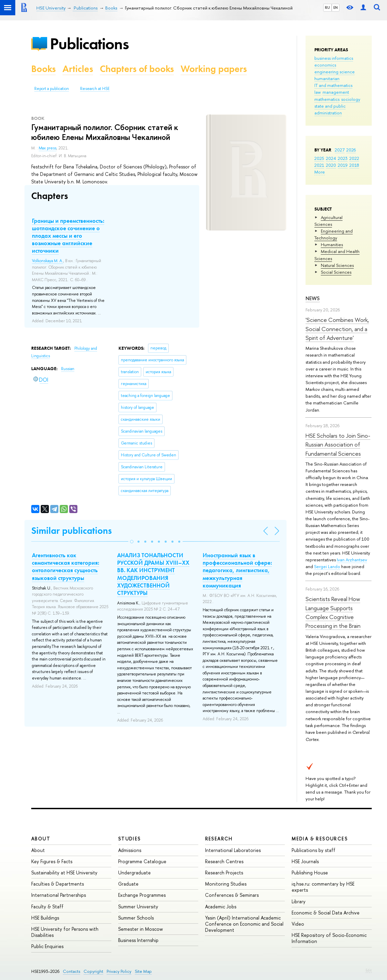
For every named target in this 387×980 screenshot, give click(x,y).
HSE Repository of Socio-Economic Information (329, 938)
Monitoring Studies (226, 884)
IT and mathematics (333, 85)
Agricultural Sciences (328, 221)
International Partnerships (59, 895)
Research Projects (224, 873)
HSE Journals (305, 861)
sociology (351, 99)
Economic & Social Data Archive (326, 913)
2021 (319, 165)
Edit (369, 970)
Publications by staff (314, 850)
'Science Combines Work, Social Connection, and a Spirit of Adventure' (337, 329)
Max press (48, 148)
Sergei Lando (327, 566)
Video (298, 924)
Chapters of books (137, 69)
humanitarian (327, 78)
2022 (354, 158)
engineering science (335, 72)
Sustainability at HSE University (64, 873)
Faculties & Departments (58, 884)
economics (325, 65)
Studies (130, 839)
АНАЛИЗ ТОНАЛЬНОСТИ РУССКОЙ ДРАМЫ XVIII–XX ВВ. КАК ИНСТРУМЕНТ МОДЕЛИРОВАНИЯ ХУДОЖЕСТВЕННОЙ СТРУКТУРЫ (153, 574)
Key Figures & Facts (52, 861)
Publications (89, 44)
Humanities (332, 244)
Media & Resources (320, 839)
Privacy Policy (119, 971)
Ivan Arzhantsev (352, 560)
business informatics (334, 58)
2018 (354, 165)
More (320, 172)
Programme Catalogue (142, 861)
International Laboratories (233, 850)
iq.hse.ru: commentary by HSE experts (323, 887)
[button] (132, 542)
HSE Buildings (45, 918)
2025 (319, 158)
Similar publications (71, 531)
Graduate (128, 884)
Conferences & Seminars (232, 895)
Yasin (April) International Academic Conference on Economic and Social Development (244, 924)
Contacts (71, 971)
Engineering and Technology (334, 234)
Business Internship (138, 940)
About (41, 839)
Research (219, 839)
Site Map (143, 971)
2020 (331, 165)
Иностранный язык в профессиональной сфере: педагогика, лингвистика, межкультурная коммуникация (237, 570)
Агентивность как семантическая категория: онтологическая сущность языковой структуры (66, 566)
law (318, 92)
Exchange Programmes (142, 895)
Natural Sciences (337, 265)
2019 (343, 165)
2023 (343, 158)
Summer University (138, 906)
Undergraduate (134, 873)
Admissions (130, 850)
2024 (331, 158)
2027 (340, 150)
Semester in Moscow (141, 929)
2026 (351, 150)
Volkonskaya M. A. (48, 261)
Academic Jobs (221, 906)
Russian (68, 369)
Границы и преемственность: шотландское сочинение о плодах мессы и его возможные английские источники (68, 236)
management (336, 92)
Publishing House (310, 873)
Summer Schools (136, 918)
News (313, 298)
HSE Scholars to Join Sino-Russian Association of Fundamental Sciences (338, 444)
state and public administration (330, 109)
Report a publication (52, 89)
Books (43, 69)
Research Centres (224, 861)
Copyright (93, 971)
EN (336, 7)
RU (327, 7)
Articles (78, 69)
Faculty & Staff (47, 906)
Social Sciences (336, 272)
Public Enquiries (47, 946)
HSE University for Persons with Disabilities (65, 932)
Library (299, 901)
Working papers (214, 69)
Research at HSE (95, 89)
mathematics (327, 99)
